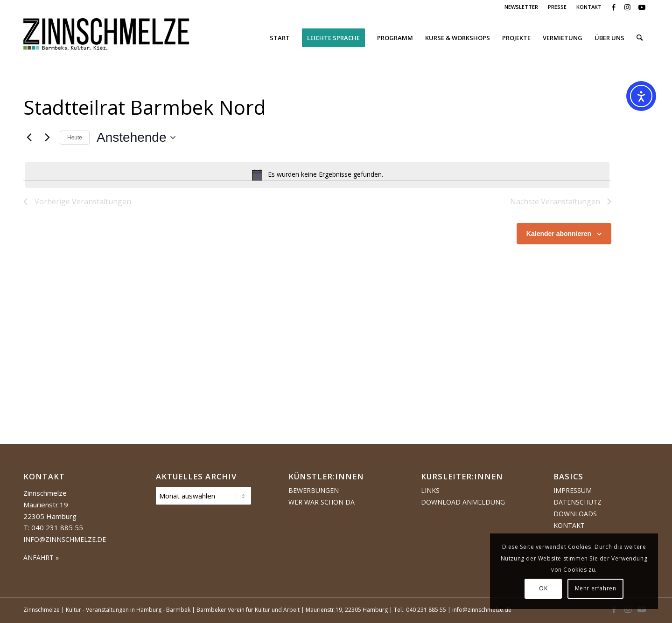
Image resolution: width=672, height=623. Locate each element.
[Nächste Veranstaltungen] (47, 138)
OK (543, 588)
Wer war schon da (322, 502)
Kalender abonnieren (559, 234)
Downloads (575, 514)
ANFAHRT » (41, 557)
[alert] (317, 175)
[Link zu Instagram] (627, 7)
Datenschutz (577, 502)
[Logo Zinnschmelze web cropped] (107, 38)
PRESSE (557, 7)
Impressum (573, 490)
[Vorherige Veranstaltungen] (29, 138)
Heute (75, 138)
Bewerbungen (314, 490)
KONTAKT (589, 7)
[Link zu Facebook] (613, 7)
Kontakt (569, 525)
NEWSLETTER (521, 7)
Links (430, 490)
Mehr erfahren (596, 588)
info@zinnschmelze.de (65, 539)
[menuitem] (521, 7)
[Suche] (640, 38)
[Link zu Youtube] (642, 7)
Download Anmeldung (463, 502)
